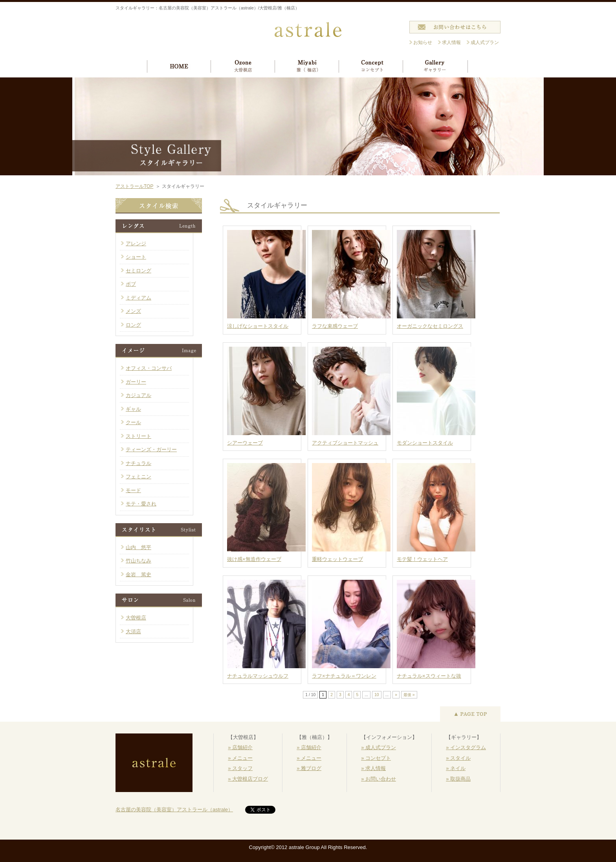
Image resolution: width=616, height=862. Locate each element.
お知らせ (423, 42)
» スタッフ (240, 768)
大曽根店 (136, 618)
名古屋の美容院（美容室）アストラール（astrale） (174, 810)
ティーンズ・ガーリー (151, 449)
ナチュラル (138, 463)
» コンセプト (376, 758)
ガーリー (136, 382)
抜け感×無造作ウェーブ (254, 559)
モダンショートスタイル (425, 443)
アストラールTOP (134, 186)
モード (133, 490)
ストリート (138, 436)
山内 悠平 (138, 547)
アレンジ (136, 244)
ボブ (131, 284)
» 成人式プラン (379, 747)
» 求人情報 (373, 768)
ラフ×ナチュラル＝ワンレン (344, 676)
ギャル (133, 409)
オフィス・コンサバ (149, 368)
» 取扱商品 (458, 779)
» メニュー (240, 758)
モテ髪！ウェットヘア (422, 559)
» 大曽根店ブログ (248, 779)
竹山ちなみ (138, 561)
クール (133, 422)
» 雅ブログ (309, 768)
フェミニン (138, 477)
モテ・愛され (141, 504)
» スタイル (458, 758)
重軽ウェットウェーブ (337, 559)
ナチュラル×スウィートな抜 (429, 676)
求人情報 (451, 42)
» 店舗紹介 (240, 747)
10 (377, 695)
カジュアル (138, 395)
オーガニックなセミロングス (430, 326)
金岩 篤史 (138, 574)
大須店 (133, 631)
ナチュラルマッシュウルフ (258, 676)
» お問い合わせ (379, 779)
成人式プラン (485, 42)
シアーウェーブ (245, 443)
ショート (136, 257)
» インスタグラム (466, 747)
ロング (133, 325)
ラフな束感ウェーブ (335, 326)
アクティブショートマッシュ (345, 443)
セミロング (138, 271)
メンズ (133, 311)
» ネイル (456, 768)
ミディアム (138, 298)
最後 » (409, 695)
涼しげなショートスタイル (258, 326)
